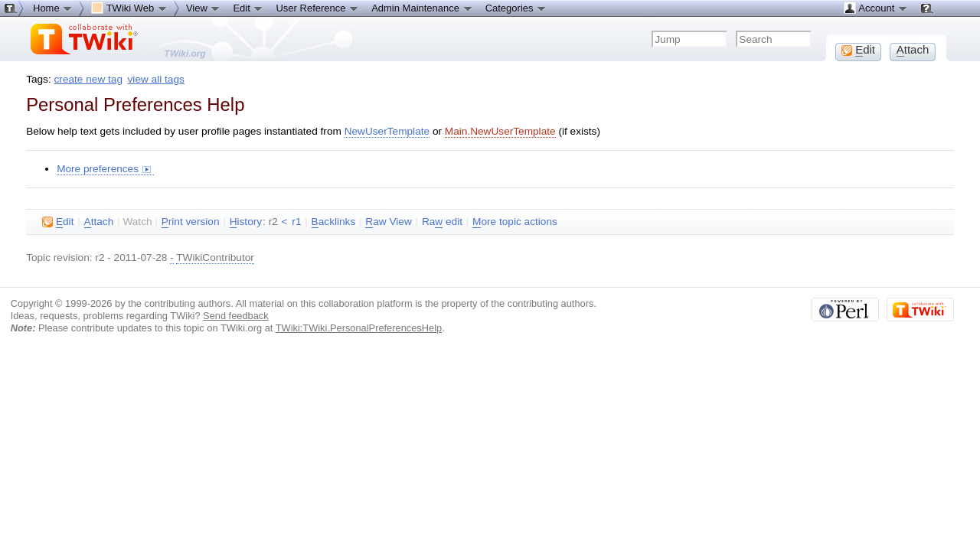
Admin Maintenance (422, 8)
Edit (248, 8)
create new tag (88, 79)
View (204, 8)
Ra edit (442, 222)
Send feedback (236, 316)
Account (875, 8)
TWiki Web (129, 8)
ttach (99, 222)
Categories (516, 8)
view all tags (156, 79)
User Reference (317, 8)
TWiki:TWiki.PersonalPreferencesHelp (359, 328)
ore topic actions (515, 222)
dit (58, 222)
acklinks (334, 222)
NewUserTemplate (387, 131)
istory (246, 222)
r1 (296, 222)
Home (53, 8)
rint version (191, 222)
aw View (388, 222)
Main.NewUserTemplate (500, 131)
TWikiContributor (215, 258)
